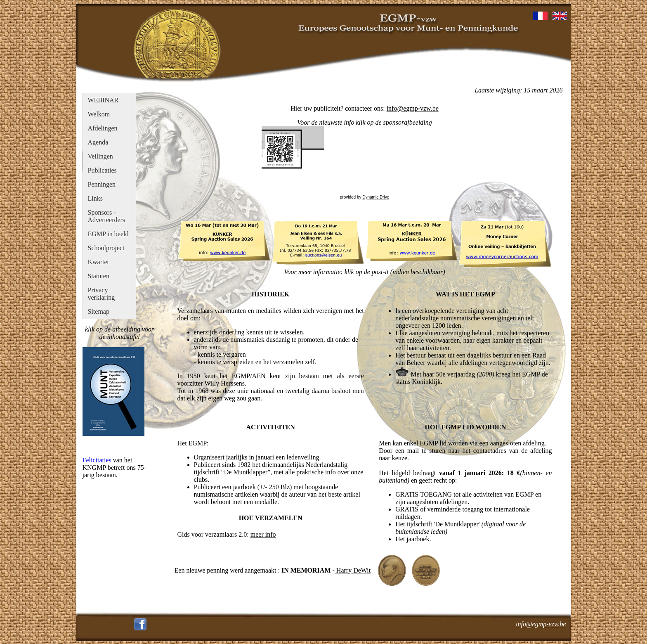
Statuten (99, 276)
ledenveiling (303, 457)
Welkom (99, 114)
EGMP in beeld (108, 234)
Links (95, 198)
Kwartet (99, 262)
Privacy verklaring (102, 294)
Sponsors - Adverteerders (107, 216)
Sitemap (99, 311)
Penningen (102, 184)
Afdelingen (103, 128)
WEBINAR (103, 100)
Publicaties (102, 170)
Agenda (98, 142)
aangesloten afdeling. (518, 443)
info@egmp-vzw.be (413, 108)
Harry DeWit (353, 570)
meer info (263, 534)
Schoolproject (106, 248)
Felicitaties (97, 460)
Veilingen (100, 156)
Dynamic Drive (376, 197)
